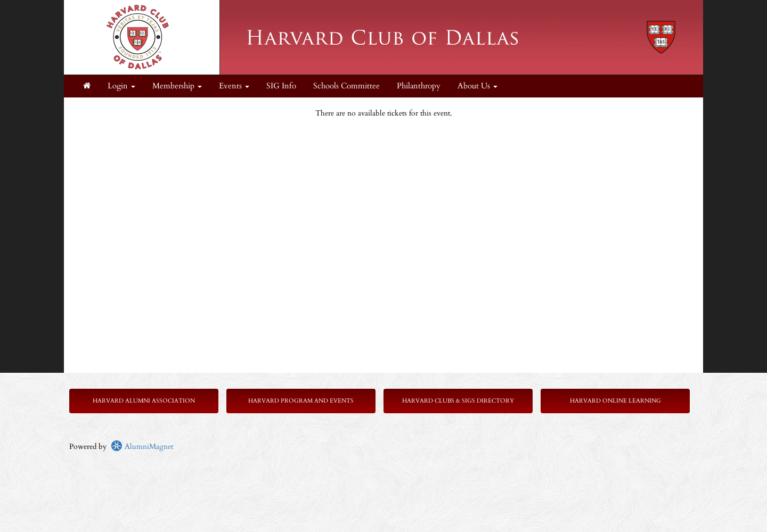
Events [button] (234, 86)
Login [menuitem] (121, 86)
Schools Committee (346, 86)
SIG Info (281, 86)
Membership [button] (177, 86)
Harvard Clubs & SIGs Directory (458, 401)
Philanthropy (419, 86)
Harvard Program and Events (301, 401)
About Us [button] (478, 86)
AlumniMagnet (142, 447)
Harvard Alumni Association (144, 401)
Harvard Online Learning (615, 401)
